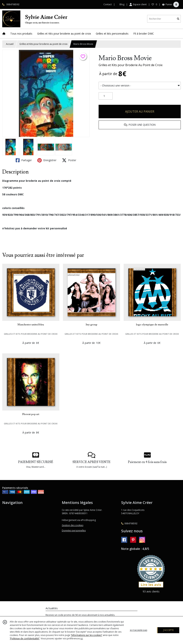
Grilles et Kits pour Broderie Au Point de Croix (131, 65)
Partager (24, 160)
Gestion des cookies (73, 525)
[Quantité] (106, 96)
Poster (69, 160)
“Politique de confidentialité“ (25, 638)
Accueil (10, 44)
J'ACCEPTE (168, 630)
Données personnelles (74, 531)
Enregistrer (47, 160)
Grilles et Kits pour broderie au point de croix (43, 44)
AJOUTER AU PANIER (140, 112)
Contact (108, 4)
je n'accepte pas (139, 630)
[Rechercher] (178, 19)
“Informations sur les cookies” (86, 635)
